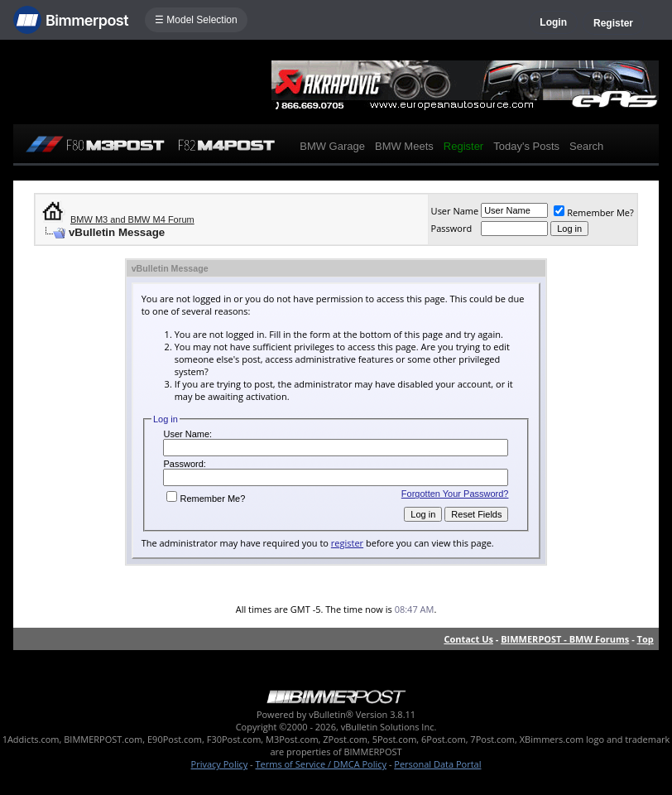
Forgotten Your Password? (455, 494)
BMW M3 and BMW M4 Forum (132, 219)
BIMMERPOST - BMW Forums (565, 639)
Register (613, 23)
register (347, 543)
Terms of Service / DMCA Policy (321, 764)
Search (586, 146)
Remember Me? (594, 212)
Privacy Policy (220, 764)
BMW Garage (332, 146)
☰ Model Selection (196, 20)
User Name (455, 211)
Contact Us (468, 639)
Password (452, 228)
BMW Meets (404, 146)
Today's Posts (526, 146)
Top (646, 639)
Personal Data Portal (437, 764)
